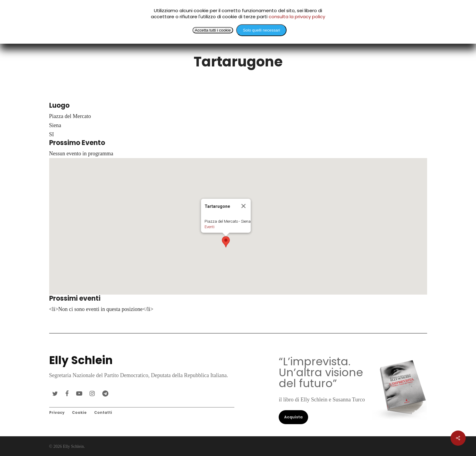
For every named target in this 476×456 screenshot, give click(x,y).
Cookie (79, 412)
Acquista (293, 417)
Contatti (103, 412)
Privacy (57, 412)
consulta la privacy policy (297, 17)
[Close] (248, 209)
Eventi (214, 230)
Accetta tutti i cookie (213, 30)
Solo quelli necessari (261, 30)
